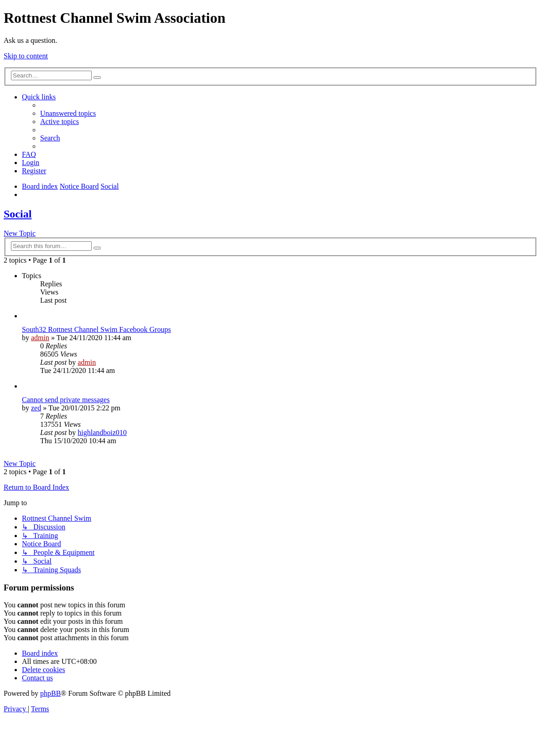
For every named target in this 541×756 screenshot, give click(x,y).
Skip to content (26, 56)
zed (36, 408)
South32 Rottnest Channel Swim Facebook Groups (96, 329)
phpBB (50, 693)
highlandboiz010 (102, 432)
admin (40, 338)
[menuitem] (68, 113)
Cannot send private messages (66, 400)
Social (18, 214)
